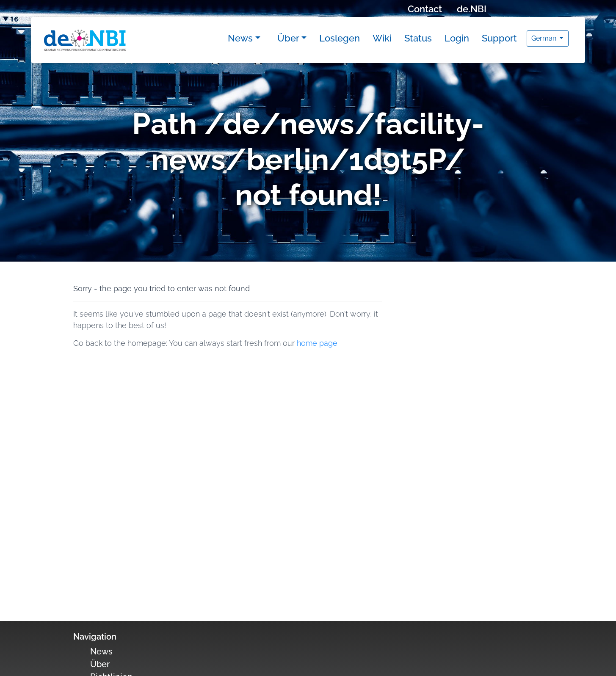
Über (288, 38)
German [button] (545, 38)
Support (499, 38)
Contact (425, 9)
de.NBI (472, 9)
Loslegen (340, 38)
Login (457, 38)
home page (317, 343)
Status (418, 38)
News (240, 38)
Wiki (382, 38)
